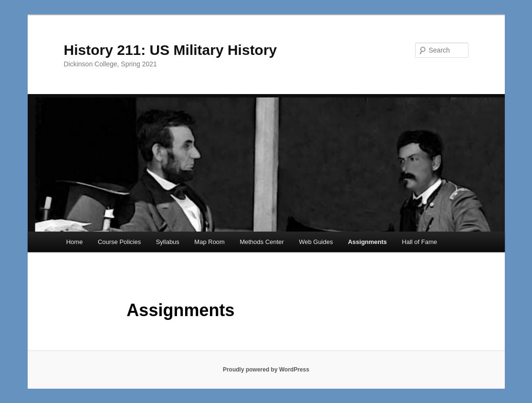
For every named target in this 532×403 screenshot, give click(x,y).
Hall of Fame (419, 242)
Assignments (367, 242)
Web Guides (316, 242)
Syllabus (168, 242)
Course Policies (119, 242)
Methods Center (262, 242)
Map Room (209, 242)
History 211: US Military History (171, 50)
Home (75, 242)
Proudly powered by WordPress (266, 370)
